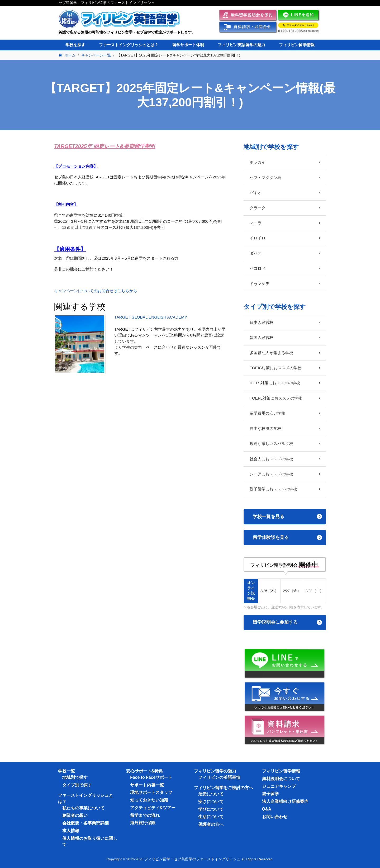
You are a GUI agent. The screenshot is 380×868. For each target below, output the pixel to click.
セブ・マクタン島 (265, 177)
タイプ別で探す (77, 785)
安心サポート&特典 (144, 771)
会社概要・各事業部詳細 (85, 823)
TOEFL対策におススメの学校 (276, 398)
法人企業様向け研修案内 (285, 801)
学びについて (211, 809)
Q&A (267, 809)
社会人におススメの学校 (271, 459)
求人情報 (71, 831)
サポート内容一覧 (147, 785)
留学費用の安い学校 (267, 413)
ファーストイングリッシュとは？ (129, 45)
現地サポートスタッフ (151, 792)
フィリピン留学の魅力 (215, 771)
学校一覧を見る (269, 517)
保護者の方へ (211, 824)
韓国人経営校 (262, 337)
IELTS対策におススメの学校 (275, 383)
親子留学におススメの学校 (273, 489)
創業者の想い (75, 815)
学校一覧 (66, 771)
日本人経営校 (262, 322)
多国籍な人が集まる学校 (271, 353)
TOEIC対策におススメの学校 (275, 368)
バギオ (256, 193)
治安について (211, 794)
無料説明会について (281, 779)
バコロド (258, 268)
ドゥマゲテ (260, 284)
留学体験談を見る (271, 537)
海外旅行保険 (143, 823)
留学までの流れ (145, 815)
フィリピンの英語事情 (219, 777)
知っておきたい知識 (149, 800)
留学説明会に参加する (275, 622)
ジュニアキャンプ (279, 786)
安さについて (211, 802)
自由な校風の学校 (265, 428)
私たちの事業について (83, 808)
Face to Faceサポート (151, 777)
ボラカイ (258, 162)
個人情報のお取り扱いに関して (90, 841)
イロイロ (258, 238)
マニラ (256, 223)
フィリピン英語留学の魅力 (241, 45)
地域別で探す (75, 777)
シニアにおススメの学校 (271, 474)
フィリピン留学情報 (297, 45)
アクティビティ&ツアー (153, 808)
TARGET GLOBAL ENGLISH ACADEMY (151, 317)
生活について (211, 817)
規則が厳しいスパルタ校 (271, 444)
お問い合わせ (275, 817)
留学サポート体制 (188, 45)
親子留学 (270, 794)
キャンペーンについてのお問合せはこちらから (96, 291)
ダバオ (256, 253)
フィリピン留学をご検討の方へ (224, 788)
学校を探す (75, 45)
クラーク (258, 208)
